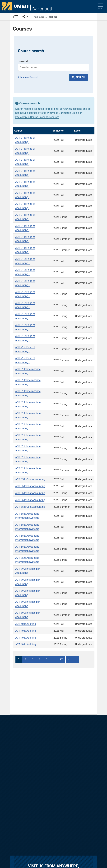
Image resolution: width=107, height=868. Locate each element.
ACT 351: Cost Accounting (30, 479)
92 (61, 659)
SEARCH (80, 77)
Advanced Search (28, 77)
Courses (53, 17)
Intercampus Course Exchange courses (37, 117)
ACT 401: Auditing (26, 624)
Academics (39, 17)
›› (75, 659)
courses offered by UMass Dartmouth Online (54, 113)
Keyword (23, 61)
